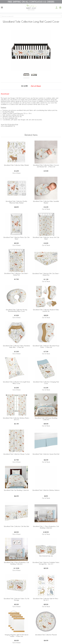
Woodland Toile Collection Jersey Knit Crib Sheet (46, 238)
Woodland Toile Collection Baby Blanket (16, 165)
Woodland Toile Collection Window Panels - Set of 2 (16, 419)
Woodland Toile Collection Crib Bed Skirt (16, 526)
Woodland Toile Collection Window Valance (46, 490)
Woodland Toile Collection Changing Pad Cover (46, 383)
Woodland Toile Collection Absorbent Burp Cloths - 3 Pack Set (46, 346)
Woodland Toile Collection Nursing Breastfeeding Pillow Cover (16, 310)
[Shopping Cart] (60, 8)
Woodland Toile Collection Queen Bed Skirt (46, 454)
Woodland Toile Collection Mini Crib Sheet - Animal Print (46, 274)
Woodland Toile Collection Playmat (46, 635)
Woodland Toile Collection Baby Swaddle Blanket (46, 202)
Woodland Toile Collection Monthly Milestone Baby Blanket (16, 202)
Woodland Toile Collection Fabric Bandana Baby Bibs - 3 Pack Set (16, 346)
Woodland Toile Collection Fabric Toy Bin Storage (16, 599)
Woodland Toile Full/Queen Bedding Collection (46, 419)
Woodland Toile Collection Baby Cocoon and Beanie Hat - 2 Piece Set (46, 166)
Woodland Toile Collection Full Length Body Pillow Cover (16, 383)
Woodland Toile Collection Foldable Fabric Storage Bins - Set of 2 (46, 563)
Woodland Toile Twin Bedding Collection (16, 490)
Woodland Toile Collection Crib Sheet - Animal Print (16, 274)
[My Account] (57, 8)
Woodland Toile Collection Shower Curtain (16, 454)
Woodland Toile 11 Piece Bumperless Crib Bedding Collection (46, 527)
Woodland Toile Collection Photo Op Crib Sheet (16, 238)
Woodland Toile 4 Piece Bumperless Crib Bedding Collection (16, 563)
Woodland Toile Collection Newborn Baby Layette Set (46, 310)
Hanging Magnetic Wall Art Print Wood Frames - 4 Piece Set (16, 635)
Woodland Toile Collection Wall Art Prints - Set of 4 (46, 599)
